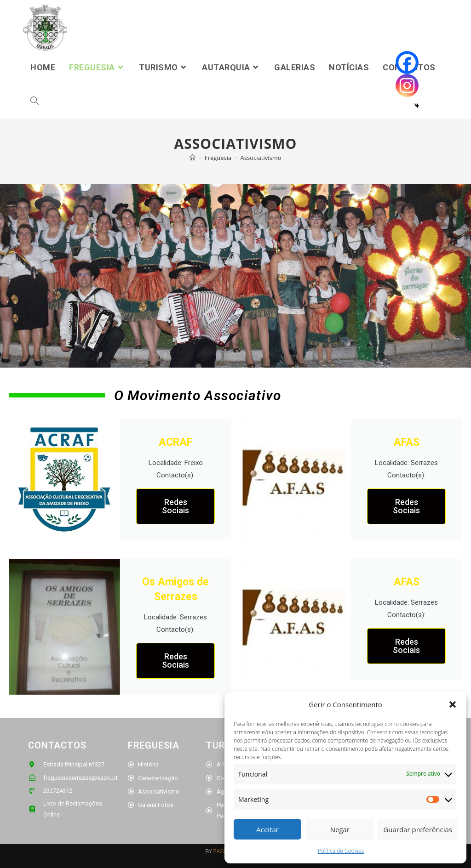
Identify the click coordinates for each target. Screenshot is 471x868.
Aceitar (267, 829)
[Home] (192, 158)
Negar (340, 829)
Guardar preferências (418, 829)
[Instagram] (407, 85)
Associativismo (261, 158)
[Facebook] (407, 62)
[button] (453, 704)
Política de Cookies (341, 851)
